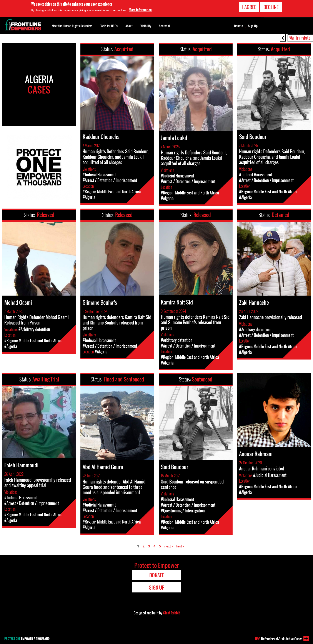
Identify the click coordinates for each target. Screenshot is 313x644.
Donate (238, 26)
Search (164, 25)
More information (140, 9)
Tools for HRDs (109, 26)
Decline (271, 7)
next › (169, 546)
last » (180, 546)
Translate (303, 38)
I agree (249, 7)
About (129, 26)
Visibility (146, 26)
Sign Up (253, 26)
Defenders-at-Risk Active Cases (279, 639)
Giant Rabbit (171, 613)
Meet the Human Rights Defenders (72, 26)
